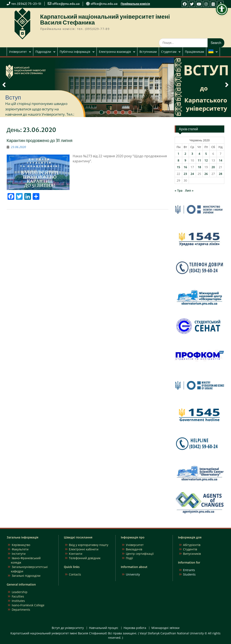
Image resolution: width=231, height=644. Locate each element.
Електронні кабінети (84, 549)
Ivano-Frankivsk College (28, 605)
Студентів (190, 549)
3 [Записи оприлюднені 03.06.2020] (192, 154)
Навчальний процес (104, 628)
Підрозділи (43, 52)
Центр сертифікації (140, 554)
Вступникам (148, 52)
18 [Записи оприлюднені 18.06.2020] (199, 167)
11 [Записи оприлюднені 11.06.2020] (199, 160)
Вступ (13, 97)
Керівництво (21, 545)
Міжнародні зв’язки (165, 628)
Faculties (18, 596)
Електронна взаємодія (115, 52)
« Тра (179, 190)
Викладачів (134, 549)
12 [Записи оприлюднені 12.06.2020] (206, 160)
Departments (21, 610)
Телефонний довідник (85, 558)
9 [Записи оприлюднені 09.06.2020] (185, 160)
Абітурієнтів (192, 545)
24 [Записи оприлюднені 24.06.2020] (192, 174)
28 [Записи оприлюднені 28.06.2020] (221, 174)
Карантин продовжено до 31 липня (40, 140)
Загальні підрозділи (26, 576)
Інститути (19, 554)
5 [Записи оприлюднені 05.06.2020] (206, 154)
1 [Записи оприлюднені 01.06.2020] (178, 154)
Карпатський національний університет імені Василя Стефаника (105, 19)
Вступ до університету (68, 628)
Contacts (75, 574)
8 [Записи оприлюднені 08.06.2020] (178, 160)
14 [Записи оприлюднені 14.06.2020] (221, 160)
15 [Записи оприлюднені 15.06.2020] (178, 167)
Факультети (20, 549)
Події (129, 558)
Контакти (76, 554)
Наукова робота (135, 628)
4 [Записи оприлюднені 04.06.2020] (199, 154)
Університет (18, 52)
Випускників (192, 554)
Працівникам (194, 52)
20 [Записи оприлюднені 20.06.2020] (213, 167)
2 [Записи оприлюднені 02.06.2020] (185, 154)
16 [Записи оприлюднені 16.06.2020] (185, 167)
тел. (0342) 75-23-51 (26, 4)
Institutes (18, 601)
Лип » (189, 190)
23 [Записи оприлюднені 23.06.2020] (185, 174)
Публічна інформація (75, 52)
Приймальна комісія (135, 4)
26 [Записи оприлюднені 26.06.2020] (206, 174)
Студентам (169, 52)
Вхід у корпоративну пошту (89, 545)
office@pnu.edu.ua (66, 4)
